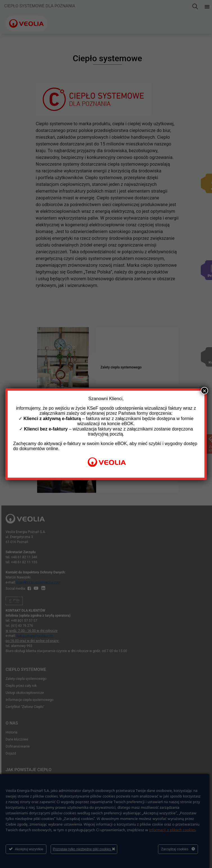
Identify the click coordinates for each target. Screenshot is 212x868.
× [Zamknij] (204, 391)
